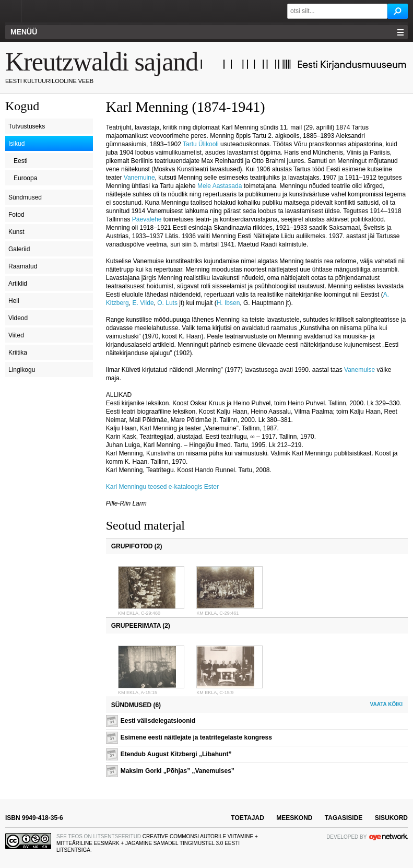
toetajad (247, 818)
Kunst (16, 232)
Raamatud (23, 266)
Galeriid (19, 249)
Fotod (16, 215)
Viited (16, 335)
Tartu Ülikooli (202, 144)
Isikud (16, 144)
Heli (14, 301)
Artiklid (18, 284)
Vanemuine (139, 178)
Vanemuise (359, 370)
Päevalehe (147, 219)
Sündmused (25, 197)
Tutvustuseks (27, 126)
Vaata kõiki (386, 704)
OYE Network (388, 837)
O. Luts (167, 303)
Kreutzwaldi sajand (102, 62)
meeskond (294, 818)
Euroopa (25, 178)
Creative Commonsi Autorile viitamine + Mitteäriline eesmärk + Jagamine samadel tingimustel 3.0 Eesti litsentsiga (157, 843)
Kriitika (18, 353)
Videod (18, 318)
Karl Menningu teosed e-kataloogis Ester (162, 487)
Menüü (24, 32)
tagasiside (344, 818)
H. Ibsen (228, 303)
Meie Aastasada (220, 186)
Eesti (21, 161)
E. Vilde (143, 303)
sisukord (391, 818)
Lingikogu (22, 370)
